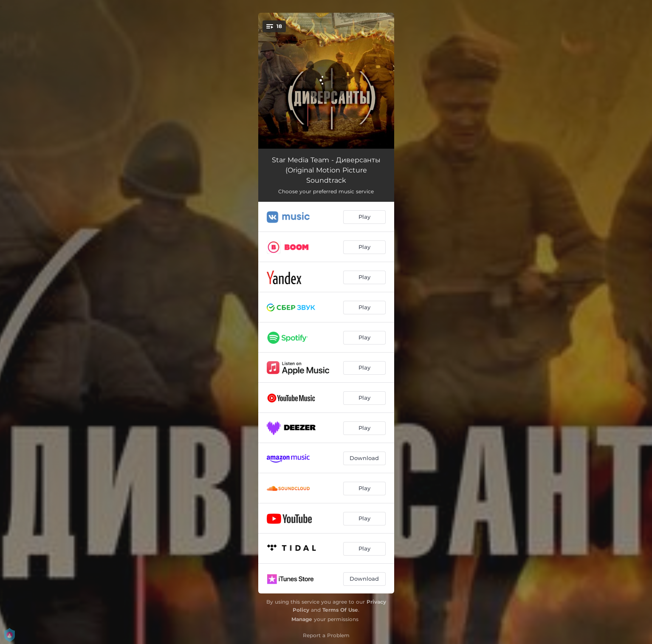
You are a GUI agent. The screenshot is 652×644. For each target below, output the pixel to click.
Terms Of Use (340, 610)
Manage (302, 619)
